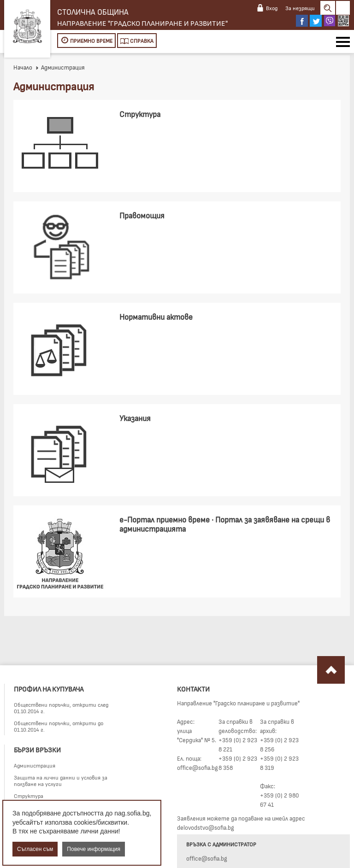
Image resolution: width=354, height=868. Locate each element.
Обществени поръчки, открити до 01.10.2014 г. (59, 726)
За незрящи (300, 8)
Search (328, 8)
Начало (23, 67)
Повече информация (94, 849)
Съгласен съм (35, 849)
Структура (29, 796)
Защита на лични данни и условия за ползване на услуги (61, 780)
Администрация (35, 765)
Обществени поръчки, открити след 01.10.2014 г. (61, 708)
